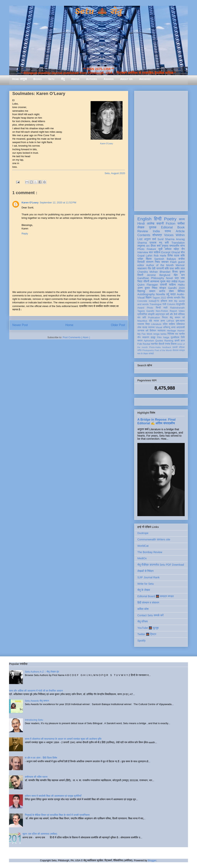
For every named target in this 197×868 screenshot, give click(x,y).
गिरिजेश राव (173, 334)
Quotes (159, 341)
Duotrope (143, 533)
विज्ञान (149, 298)
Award (141, 308)
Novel (169, 278)
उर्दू (168, 294)
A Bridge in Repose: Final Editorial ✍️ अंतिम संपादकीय (156, 421)
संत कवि (142, 318)
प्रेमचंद (170, 298)
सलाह (145, 327)
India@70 (154, 301)
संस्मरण (150, 262)
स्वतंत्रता (161, 331)
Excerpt (166, 252)
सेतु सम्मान (175, 318)
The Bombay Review (150, 552)
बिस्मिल (181, 291)
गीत (149, 268)
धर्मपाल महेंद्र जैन (175, 249)
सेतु (63, 79)
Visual (159, 327)
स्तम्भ (168, 231)
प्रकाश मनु (156, 243)
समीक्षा (181, 223)
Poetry (170, 219)
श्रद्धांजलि (180, 304)
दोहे (150, 321)
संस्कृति (151, 314)
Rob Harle (160, 256)
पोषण (171, 291)
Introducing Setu (34, 720)
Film (159, 337)
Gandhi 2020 (176, 288)
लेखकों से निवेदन (145, 571)
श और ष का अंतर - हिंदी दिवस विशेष (41, 758)
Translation (178, 243)
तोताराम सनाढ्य (179, 350)
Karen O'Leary (30, 203)
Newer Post (20, 325)
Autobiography (146, 294)
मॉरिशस (181, 314)
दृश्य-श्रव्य (180, 321)
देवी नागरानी (158, 268)
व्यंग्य (182, 246)
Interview (143, 252)
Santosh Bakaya (165, 259)
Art (148, 246)
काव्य (182, 219)
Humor (181, 331)
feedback (167, 347)
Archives (145, 79)
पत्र (177, 278)
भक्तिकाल (180, 324)
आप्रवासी (181, 327)
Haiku (181, 285)
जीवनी (146, 281)
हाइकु (153, 337)
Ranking (169, 341)
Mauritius (142, 321)
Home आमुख (19, 79)
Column (171, 304)
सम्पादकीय (174, 246)
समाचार (165, 262)
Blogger (152, 860)
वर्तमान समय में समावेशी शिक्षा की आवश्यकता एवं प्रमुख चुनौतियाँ (53, 796)
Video (182, 311)
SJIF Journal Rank (148, 577)
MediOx (142, 558)
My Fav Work (145, 334)
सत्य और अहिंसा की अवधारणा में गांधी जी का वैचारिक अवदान (36, 691)
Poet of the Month (163, 350)
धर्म (147, 331)
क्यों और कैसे (172, 314)
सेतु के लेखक (144, 590)
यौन (139, 337)
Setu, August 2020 (115, 173)
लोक (139, 327)
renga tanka (160, 334)
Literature (156, 324)
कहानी (160, 223)
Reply (25, 234)
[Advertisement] (161, 150)
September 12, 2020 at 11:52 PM (58, 203)
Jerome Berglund (158, 275)
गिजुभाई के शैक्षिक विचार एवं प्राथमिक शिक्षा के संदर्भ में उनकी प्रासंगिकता (57, 815)
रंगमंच (168, 344)
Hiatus (75, 79)
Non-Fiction (162, 311)
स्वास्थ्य (151, 327)
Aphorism (149, 341)
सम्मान (152, 291)
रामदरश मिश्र (144, 324)
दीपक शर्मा (156, 246)
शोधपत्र (157, 235)
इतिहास (164, 301)
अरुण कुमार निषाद (147, 288)
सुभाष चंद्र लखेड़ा (169, 281)
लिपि (183, 337)
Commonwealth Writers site (154, 539)
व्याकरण (146, 337)
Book (181, 227)
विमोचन (153, 331)
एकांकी (175, 347)
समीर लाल (180, 268)
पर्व (184, 318)
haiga (166, 337)
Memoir (180, 265)
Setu (51, 79)
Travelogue (156, 304)
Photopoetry (148, 350)
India (156, 231)
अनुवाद (165, 246)
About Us (126, 79)
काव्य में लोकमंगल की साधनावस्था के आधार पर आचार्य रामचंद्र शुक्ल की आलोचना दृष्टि (63, 739)
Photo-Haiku (155, 347)
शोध (183, 252)
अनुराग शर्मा (150, 239)
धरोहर (140, 259)
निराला (165, 318)
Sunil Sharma (166, 239)
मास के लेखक (143, 354)
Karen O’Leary (107, 144)
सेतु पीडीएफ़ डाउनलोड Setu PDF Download (161, 565)
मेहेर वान (179, 275)
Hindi (141, 223)
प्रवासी (163, 285)
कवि (167, 243)
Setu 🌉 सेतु (98, 11)
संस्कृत (163, 288)
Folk (140, 344)
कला (171, 301)
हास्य (163, 321)
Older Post (118, 325)
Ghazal (175, 252)
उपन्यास (141, 331)
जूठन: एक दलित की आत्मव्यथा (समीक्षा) (40, 834)
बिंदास (149, 259)
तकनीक (154, 344)
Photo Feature (147, 249)
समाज (140, 341)
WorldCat (143, 546)
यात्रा (173, 294)
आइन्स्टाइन (160, 314)
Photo (150, 308)
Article (180, 231)
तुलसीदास (175, 337)
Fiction (171, 223)
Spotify (141, 641)
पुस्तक (153, 227)
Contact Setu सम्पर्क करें (150, 615)
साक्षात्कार (142, 268)
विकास (174, 344)
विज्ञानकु (141, 291)
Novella (161, 294)
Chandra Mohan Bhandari (154, 272)
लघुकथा (141, 246)
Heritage (172, 331)
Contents (144, 235)
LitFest (170, 321)
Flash (173, 262)
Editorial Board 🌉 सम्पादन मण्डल (156, 596)
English (144, 219)
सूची (160, 249)
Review (143, 231)
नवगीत (182, 334)
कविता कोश (143, 609)
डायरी (177, 341)
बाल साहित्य (155, 252)
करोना (162, 291)
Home (69, 325)
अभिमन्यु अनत (169, 327)
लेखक (141, 227)
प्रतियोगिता (142, 314)
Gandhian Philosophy (151, 278)
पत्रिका (182, 347)
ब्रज (183, 341)
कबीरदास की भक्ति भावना (36, 777)
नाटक (156, 321)
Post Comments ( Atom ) (76, 337)
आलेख (151, 223)
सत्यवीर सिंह (179, 298)
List (140, 239)
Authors (91, 79)
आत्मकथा (155, 281)
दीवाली (161, 344)
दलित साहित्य (169, 324)
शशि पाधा (169, 268)
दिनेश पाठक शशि (176, 256)
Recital (146, 344)
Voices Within (174, 235)
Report (173, 311)
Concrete (142, 301)
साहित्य (172, 285)
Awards (109, 79)
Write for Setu (146, 584)
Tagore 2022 (159, 298)
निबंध (157, 262)
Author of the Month (160, 265)
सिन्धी (158, 308)
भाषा (183, 278)
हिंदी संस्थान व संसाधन (148, 603)
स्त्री (165, 308)
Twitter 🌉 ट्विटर (147, 634)
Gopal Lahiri (145, 256)
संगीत (139, 350)
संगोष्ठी (151, 354)
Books (37, 79)
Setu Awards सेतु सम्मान (37, 701)
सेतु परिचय (143, 621)
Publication (154, 318)
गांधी (164, 304)
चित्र (140, 281)
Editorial (167, 227)
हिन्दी (158, 219)
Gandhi (150, 311)
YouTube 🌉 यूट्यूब (148, 628)
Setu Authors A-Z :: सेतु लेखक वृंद (42, 672)
